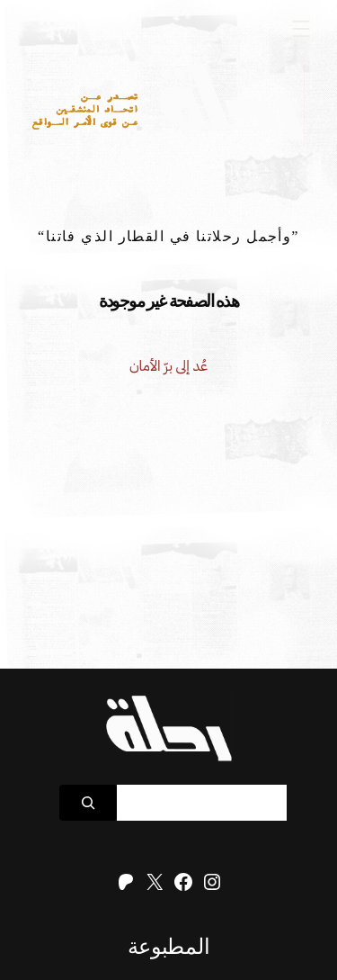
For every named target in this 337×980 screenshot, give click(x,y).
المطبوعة (168, 947)
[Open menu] (301, 29)
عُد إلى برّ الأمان (168, 366)
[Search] (88, 803)
